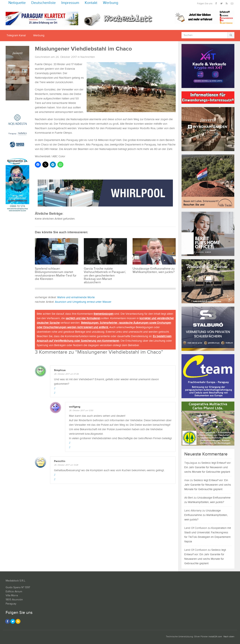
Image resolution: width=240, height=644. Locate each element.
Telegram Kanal (16, 35)
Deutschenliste (43, 3)
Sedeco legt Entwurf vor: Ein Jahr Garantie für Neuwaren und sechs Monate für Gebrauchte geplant (208, 467)
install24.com (215, 637)
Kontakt (91, 3)
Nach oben (229, 637)
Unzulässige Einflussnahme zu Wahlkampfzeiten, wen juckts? (206, 515)
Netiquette (17, 3)
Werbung (111, 3)
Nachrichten (88, 57)
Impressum (70, 3)
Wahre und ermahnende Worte (76, 297)
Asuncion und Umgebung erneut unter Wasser (83, 302)
